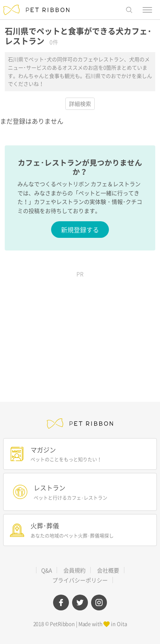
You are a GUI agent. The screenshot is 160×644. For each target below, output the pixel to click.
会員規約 (74, 570)
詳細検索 (80, 104)
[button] (129, 10)
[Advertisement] (80, 331)
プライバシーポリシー (80, 580)
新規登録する (80, 230)
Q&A (47, 570)
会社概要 (108, 570)
